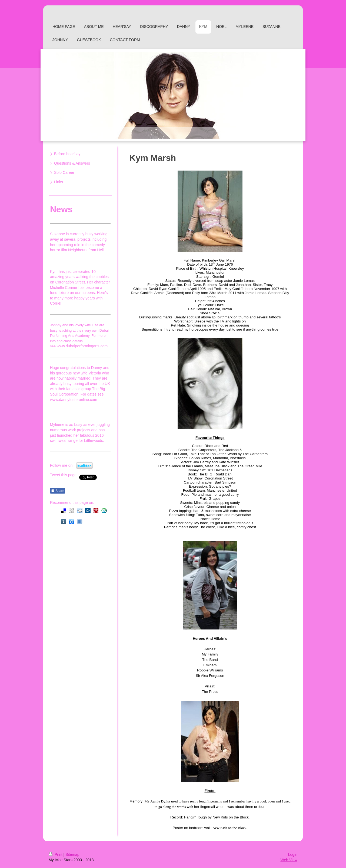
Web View (289, 860)
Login (293, 854)
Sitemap (72, 854)
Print (56, 854)
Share (58, 491)
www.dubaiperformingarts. (79, 346)
